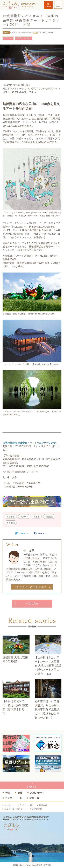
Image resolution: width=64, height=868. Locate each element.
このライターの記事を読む (30, 587)
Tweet (20, 533)
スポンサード (37, 793)
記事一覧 (48, 7)
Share (39, 533)
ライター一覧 (26, 805)
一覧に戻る (32, 603)
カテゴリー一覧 (13, 798)
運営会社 (43, 805)
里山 (38, 517)
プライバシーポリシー (15, 809)
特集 (8, 793)
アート (8, 38)
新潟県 (35, 32)
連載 (20, 793)
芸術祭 (12, 517)
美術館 (50, 517)
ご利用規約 (37, 809)
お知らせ (9, 805)
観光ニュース (24, 38)
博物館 (12, 523)
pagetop (32, 786)
